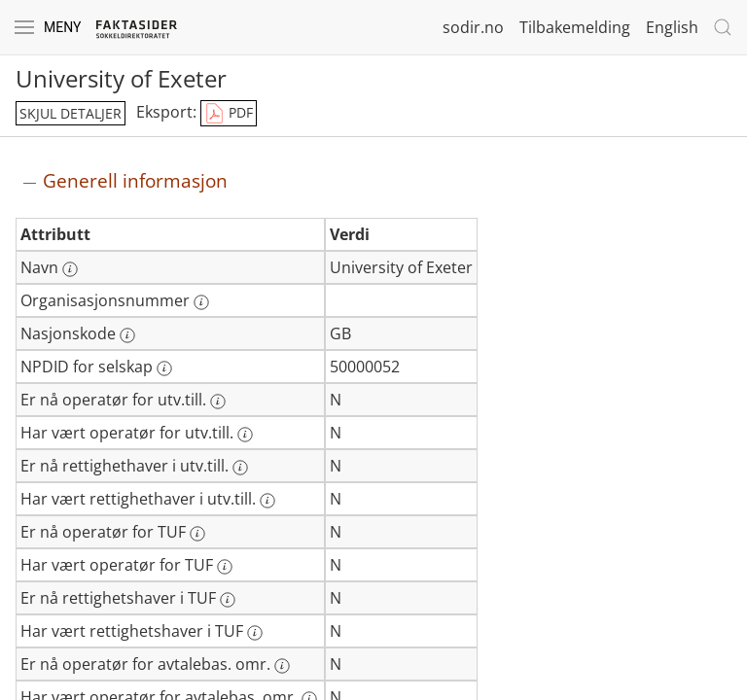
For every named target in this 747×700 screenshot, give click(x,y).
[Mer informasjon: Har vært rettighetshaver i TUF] (255, 633)
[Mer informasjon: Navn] (70, 269)
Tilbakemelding (575, 27)
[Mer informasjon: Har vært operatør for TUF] (225, 567)
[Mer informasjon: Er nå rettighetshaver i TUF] (228, 600)
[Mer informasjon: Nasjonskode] (127, 335)
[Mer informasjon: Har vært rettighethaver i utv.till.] (267, 501)
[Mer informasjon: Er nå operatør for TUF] (197, 534)
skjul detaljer (71, 113)
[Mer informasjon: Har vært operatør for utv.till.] (245, 435)
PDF (229, 114)
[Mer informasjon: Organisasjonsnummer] (201, 302)
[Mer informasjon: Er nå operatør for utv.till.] (218, 402)
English (672, 27)
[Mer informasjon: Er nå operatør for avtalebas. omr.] (282, 666)
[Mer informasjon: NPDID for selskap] (164, 368)
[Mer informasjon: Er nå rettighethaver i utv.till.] (240, 468)
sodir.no (473, 27)
